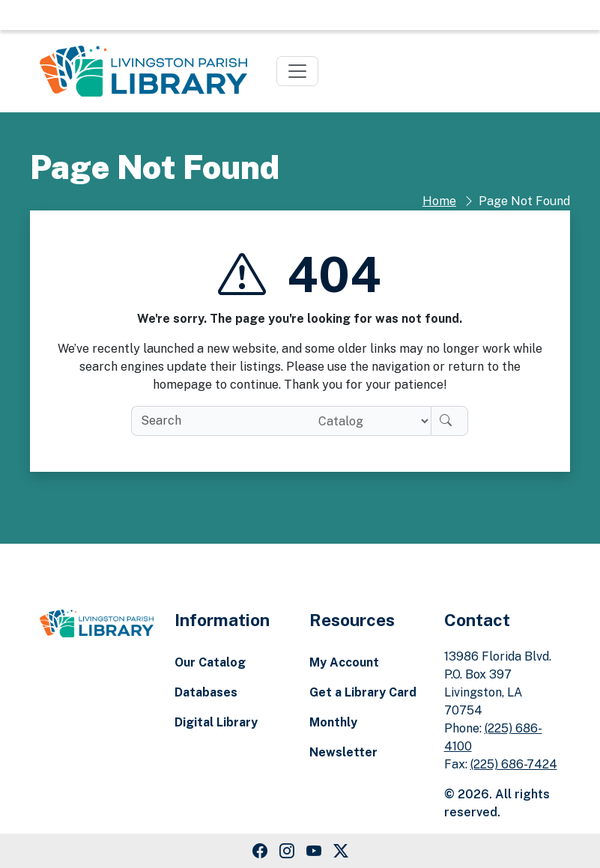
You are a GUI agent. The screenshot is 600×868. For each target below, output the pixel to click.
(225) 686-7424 (514, 764)
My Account (344, 662)
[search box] (218, 421)
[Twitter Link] (341, 851)
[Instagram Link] (287, 851)
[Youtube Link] (314, 851)
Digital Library (216, 722)
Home (439, 201)
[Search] (449, 421)
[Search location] (369, 421)
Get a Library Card (363, 692)
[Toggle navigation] (297, 71)
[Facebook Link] (260, 851)
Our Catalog (210, 662)
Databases (206, 692)
